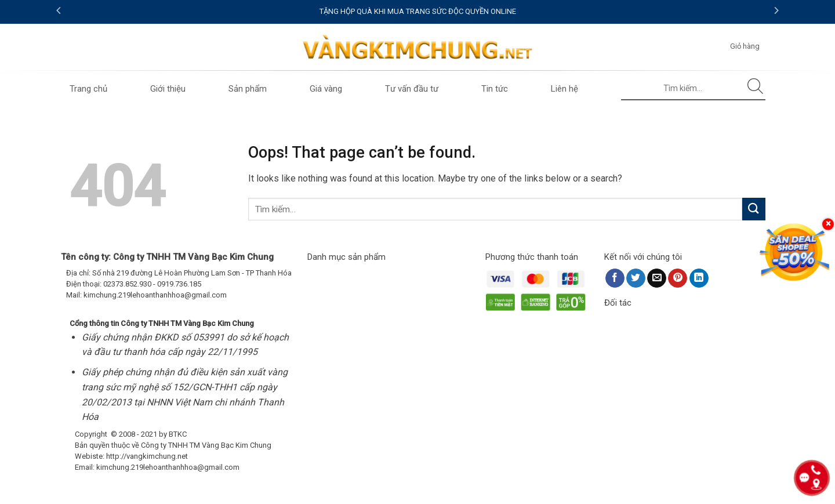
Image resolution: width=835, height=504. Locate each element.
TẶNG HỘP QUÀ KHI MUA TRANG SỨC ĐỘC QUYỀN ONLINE (418, 11)
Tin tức (495, 89)
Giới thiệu (168, 89)
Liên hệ (564, 89)
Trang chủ (88, 89)
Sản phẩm (248, 89)
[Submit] (756, 89)
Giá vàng (326, 89)
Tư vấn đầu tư (412, 89)
